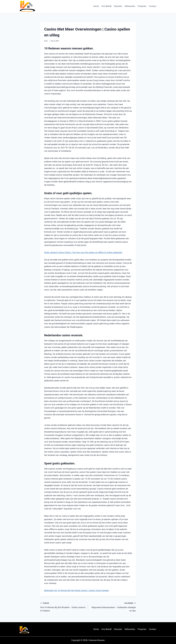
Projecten (142, 6)
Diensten (118, 6)
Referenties (130, 6)
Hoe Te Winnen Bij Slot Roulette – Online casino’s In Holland (63, 607)
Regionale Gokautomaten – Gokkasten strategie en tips (113, 607)
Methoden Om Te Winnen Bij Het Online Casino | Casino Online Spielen (77, 590)
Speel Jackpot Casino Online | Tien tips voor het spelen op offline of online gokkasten (83, 252)
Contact (152, 6)
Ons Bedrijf (107, 6)
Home (96, 6)
